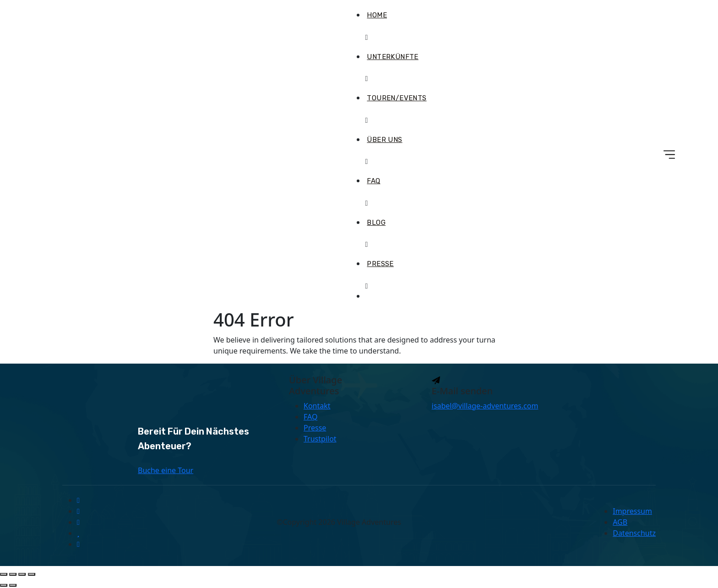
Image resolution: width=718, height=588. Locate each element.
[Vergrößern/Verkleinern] (4, 574)
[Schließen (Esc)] (32, 574)
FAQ (373, 181)
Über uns (384, 140)
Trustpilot (320, 439)
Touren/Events (397, 98)
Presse (380, 264)
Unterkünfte (392, 57)
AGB (620, 522)
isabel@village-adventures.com (485, 406)
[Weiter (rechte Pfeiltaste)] (13, 585)
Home (377, 15)
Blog (376, 223)
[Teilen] (22, 574)
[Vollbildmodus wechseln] (13, 574)
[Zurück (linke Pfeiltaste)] (4, 585)
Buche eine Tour (166, 470)
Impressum (632, 511)
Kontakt (317, 406)
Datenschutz (634, 533)
